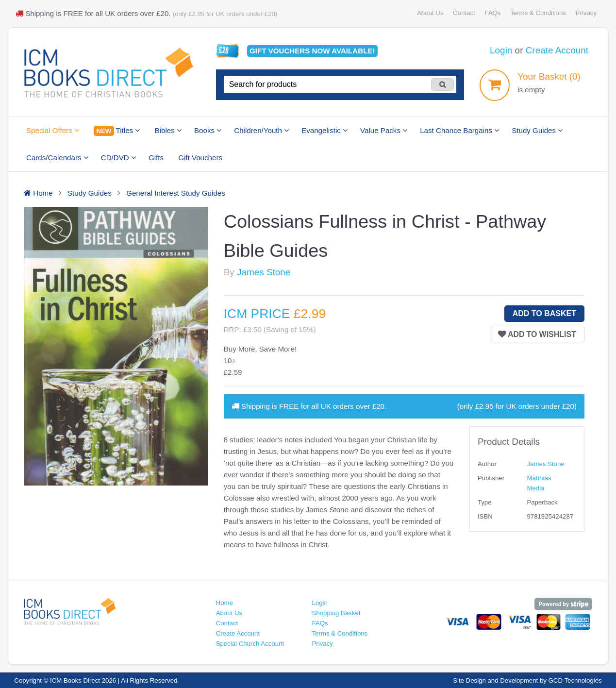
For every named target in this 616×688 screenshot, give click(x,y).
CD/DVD (118, 158)
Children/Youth (261, 130)
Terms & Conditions (538, 13)
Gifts (156, 158)
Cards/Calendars (57, 158)
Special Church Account (250, 644)
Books (208, 130)
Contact (464, 13)
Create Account (557, 50)
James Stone (264, 272)
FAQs (492, 13)
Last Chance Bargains (459, 130)
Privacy (586, 13)
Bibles (168, 130)
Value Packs (384, 130)
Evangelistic (325, 130)
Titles (117, 131)
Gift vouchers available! (312, 51)
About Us (430, 13)
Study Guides (537, 130)
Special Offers (53, 130)
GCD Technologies (575, 680)
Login (501, 50)
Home (225, 603)
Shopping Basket (336, 613)
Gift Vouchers (200, 158)
